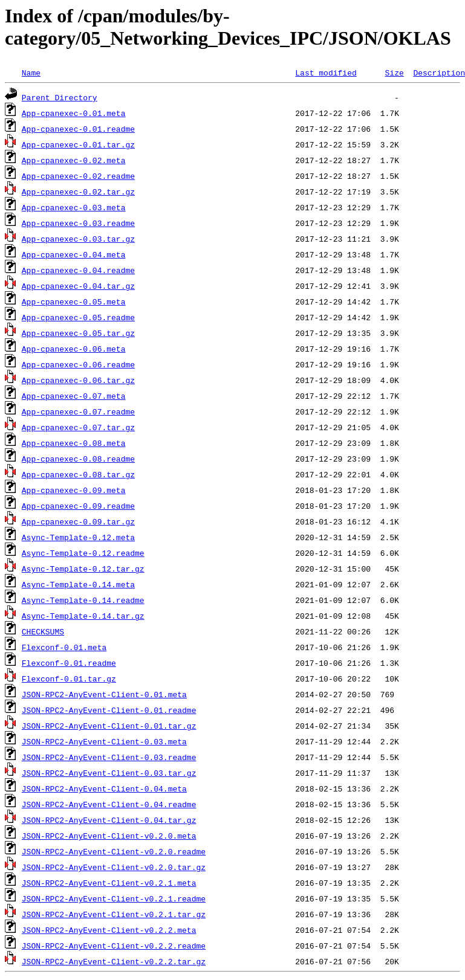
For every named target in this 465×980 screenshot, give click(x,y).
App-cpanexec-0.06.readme (78, 364)
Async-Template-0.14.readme (83, 600)
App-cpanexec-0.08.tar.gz (78, 474)
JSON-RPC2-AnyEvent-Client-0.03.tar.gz (109, 773)
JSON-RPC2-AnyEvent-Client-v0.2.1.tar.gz (114, 914)
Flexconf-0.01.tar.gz (69, 679)
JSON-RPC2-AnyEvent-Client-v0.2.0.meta (109, 836)
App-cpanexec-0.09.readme (78, 506)
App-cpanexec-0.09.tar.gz (78, 521)
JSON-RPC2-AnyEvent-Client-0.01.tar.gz (109, 726)
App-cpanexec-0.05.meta (74, 301)
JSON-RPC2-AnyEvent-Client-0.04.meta (104, 788)
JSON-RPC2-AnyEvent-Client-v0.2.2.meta (109, 930)
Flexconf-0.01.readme (69, 663)
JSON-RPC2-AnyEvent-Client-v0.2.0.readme (114, 851)
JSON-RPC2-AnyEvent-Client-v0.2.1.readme (114, 898)
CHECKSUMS (43, 631)
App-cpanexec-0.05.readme (78, 317)
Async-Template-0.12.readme (83, 553)
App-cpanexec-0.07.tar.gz (78, 427)
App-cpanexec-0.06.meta (74, 349)
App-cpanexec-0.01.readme (78, 129)
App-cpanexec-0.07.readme (78, 411)
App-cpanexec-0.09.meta (74, 490)
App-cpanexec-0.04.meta (74, 254)
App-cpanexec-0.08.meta (74, 443)
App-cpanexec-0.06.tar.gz (78, 380)
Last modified (326, 73)
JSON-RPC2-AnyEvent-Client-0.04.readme (109, 804)
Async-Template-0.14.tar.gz (83, 616)
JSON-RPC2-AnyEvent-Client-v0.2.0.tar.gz (114, 867)
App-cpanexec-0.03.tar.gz (78, 239)
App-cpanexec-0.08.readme (78, 459)
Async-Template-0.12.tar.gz (83, 569)
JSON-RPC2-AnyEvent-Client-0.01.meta (104, 694)
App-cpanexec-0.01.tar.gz (78, 144)
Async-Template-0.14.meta (78, 584)
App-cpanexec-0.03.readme (78, 223)
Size (394, 73)
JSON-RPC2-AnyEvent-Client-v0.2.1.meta (109, 883)
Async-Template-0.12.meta (78, 537)
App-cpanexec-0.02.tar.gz (78, 192)
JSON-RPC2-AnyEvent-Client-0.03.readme (109, 757)
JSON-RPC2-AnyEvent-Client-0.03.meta (104, 741)
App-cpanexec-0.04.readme (78, 270)
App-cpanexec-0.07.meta (74, 396)
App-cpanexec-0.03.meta (74, 207)
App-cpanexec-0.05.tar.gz (78, 333)
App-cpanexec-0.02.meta (74, 160)
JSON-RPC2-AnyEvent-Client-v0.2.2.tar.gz (114, 961)
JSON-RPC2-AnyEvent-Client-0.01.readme (109, 710)
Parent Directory (60, 97)
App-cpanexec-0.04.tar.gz (78, 286)
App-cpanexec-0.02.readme (78, 176)
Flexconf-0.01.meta (64, 647)
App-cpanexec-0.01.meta (74, 113)
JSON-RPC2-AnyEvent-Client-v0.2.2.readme (114, 946)
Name (31, 73)
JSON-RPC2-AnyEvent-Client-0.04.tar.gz (109, 820)
